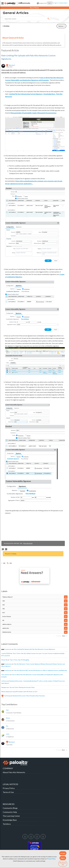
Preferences (63, 864)
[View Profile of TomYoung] (7, 696)
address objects (7, 624)
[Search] (27, 19)
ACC (4, 613)
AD (3, 620)
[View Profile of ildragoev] (4, 687)
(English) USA (42, 3)
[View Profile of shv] (7, 726)
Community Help (10, 812)
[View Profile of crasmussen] (8, 649)
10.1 (4, 605)
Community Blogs (10, 808)
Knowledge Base (10, 820)
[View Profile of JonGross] (4, 681)
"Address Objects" (8, 597)
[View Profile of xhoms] (8, 718)
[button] (63, 853)
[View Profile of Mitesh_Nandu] (6, 692)
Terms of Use (8, 792)
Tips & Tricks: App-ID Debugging (19, 660)
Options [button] (61, 26)
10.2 (4, 609)
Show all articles (28, 543)
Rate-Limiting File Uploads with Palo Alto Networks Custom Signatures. (35, 649)
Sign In (56, 3)
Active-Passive (7, 617)
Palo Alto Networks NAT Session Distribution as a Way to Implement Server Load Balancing (40, 670)
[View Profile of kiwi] (7, 710)
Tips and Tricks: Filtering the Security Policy (22, 687)
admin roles (6, 628)
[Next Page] (64, 636)
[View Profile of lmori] (8, 734)
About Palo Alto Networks (14, 772)
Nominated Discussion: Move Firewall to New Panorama (29, 696)
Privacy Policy (51, 859)
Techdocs (7, 824)
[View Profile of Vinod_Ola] (4, 660)
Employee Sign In (63, 3)
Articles (7, 26)
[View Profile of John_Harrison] (6, 675)
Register (50, 3)
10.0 (4, 601)
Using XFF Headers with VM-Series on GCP (25, 692)
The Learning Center (11, 816)
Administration (7, 632)
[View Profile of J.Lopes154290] (6, 653)
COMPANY (8, 768)
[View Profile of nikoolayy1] (12, 65)
